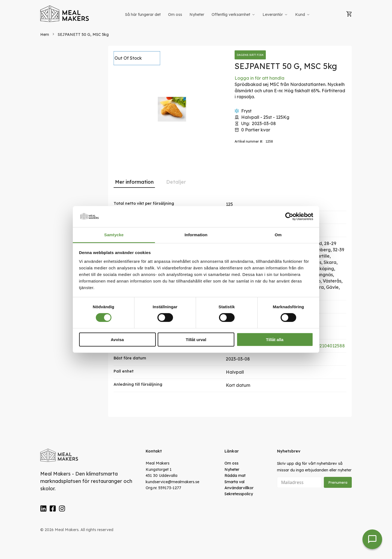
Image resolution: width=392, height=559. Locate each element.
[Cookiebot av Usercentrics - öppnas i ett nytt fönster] (289, 217)
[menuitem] (143, 15)
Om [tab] (278, 235)
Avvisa (117, 339)
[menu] (218, 15)
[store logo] (65, 14)
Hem (45, 34)
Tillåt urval (196, 339)
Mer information (134, 182)
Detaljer (176, 182)
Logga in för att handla (260, 78)
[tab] (134, 182)
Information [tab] (196, 235)
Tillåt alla (275, 339)
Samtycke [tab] (114, 235)
